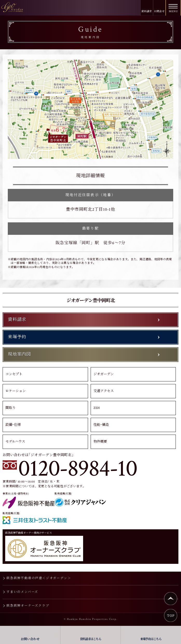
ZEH (97, 408)
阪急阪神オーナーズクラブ (28, 606)
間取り (11, 408)
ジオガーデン (104, 374)
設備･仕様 (13, 425)
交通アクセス (104, 391)
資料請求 (147, 12)
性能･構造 (101, 425)
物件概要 (100, 442)
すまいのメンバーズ (22, 592)
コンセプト (14, 374)
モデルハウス (15, 442)
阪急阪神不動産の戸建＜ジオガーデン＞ (39, 578)
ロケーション (16, 391)
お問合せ (159, 12)
